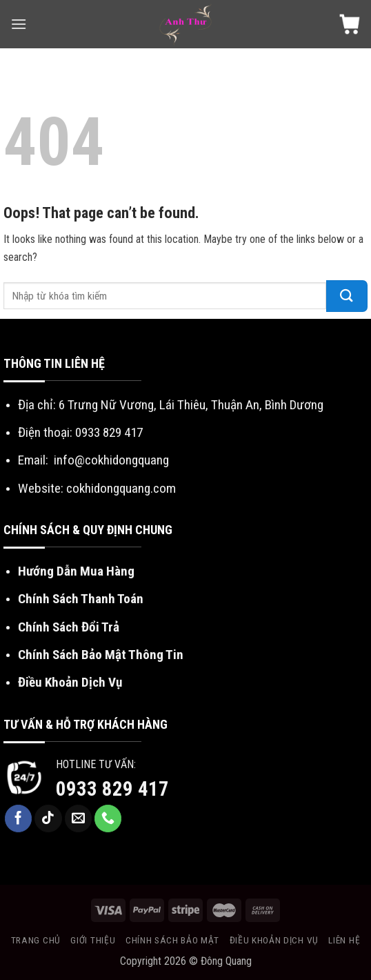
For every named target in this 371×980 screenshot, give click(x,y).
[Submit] (347, 296)
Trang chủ (36, 940)
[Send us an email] (79, 819)
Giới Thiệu (93, 940)
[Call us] (108, 819)
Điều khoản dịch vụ (274, 940)
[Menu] (19, 24)
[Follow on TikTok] (48, 819)
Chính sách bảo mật (172, 940)
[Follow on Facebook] (19, 819)
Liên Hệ (344, 940)
